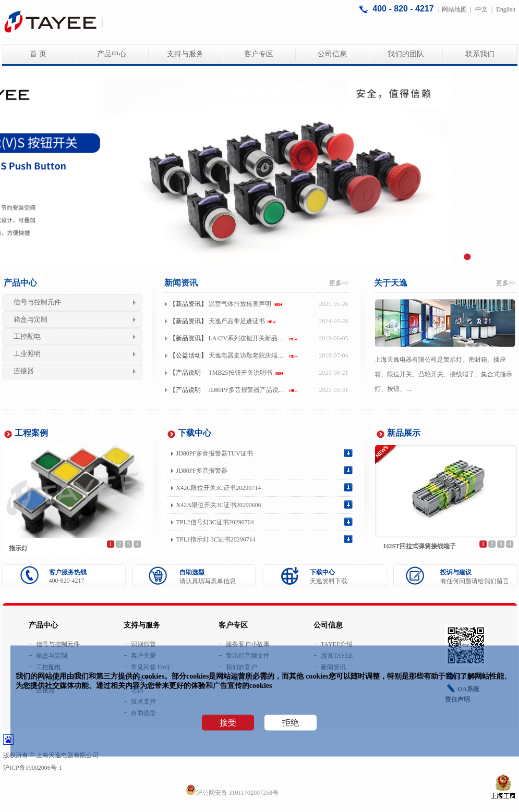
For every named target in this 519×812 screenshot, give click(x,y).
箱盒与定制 (31, 319)
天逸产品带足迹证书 (237, 321)
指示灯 (18, 548)
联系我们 (480, 54)
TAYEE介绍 (337, 644)
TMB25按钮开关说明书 (240, 373)
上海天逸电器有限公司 (406, 360)
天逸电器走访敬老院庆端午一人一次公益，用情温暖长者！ (249, 355)
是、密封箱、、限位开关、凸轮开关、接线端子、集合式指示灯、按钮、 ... (443, 374)
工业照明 (27, 354)
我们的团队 (406, 54)
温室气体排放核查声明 (240, 304)
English (506, 9)
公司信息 (332, 54)
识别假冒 (143, 644)
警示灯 (453, 360)
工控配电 (27, 336)
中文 (481, 9)
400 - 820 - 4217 (404, 9)
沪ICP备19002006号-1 (33, 768)
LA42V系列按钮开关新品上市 (249, 338)
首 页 (38, 54)
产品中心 (112, 54)
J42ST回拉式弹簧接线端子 (420, 546)
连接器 (24, 371)
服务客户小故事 (248, 644)
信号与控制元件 (37, 302)
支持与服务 (185, 54)
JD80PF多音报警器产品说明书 (249, 390)
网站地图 (454, 9)
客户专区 (259, 54)
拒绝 (291, 723)
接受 (228, 723)
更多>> (339, 283)
